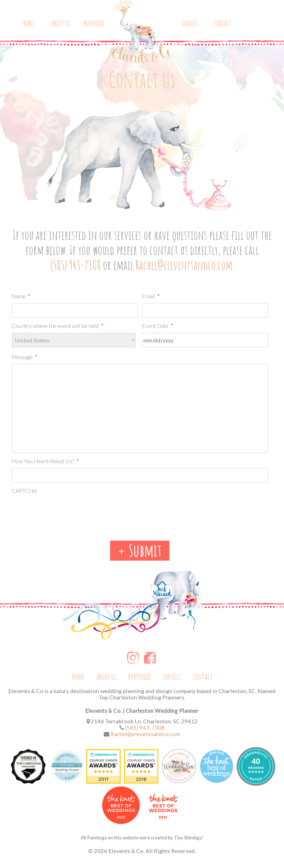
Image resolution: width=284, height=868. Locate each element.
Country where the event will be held (58, 326)
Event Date (158, 326)
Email (151, 296)
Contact (222, 24)
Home (28, 24)
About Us (61, 24)
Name (21, 296)
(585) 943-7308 (75, 265)
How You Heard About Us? (45, 461)
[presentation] (54, 509)
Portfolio (94, 24)
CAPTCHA (24, 491)
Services (189, 24)
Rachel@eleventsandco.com (184, 265)
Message (25, 357)
